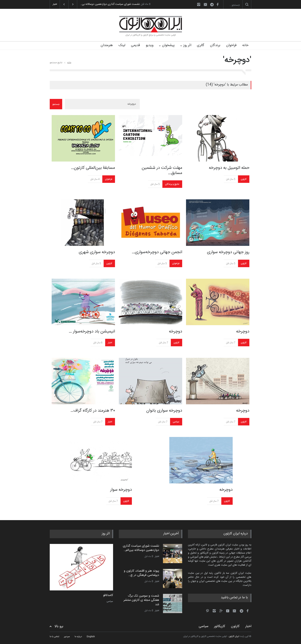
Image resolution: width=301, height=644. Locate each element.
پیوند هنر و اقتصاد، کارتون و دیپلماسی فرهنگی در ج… (141, 573)
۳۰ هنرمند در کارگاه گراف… (93, 411)
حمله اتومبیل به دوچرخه (229, 168)
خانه (245, 45)
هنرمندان (107, 45)
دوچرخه (176, 332)
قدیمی (135, 45)
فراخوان (231, 45)
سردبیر (67, 637)
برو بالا (59, 626)
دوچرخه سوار (121, 490)
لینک (122, 45)
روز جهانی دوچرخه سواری (228, 252)
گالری (201, 45)
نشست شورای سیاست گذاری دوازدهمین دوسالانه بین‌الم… (141, 548)
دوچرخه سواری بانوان (164, 411)
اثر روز (187, 45)
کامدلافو (108, 595)
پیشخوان (168, 45)
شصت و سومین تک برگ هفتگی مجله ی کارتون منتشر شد (141, 600)
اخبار (110, 343)
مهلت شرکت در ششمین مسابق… (162, 170)
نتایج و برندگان (172, 184)
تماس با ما (54, 637)
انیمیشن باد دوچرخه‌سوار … (92, 332)
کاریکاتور (220, 626)
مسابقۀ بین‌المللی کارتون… (93, 168)
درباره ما (78, 637)
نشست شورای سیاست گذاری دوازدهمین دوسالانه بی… (110, 4)
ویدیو (150, 45)
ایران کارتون (234, 636)
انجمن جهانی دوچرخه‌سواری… (157, 252)
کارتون (244, 179)
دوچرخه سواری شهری (97, 252)
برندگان (215, 45)
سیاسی (176, 422)
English (91, 637)
